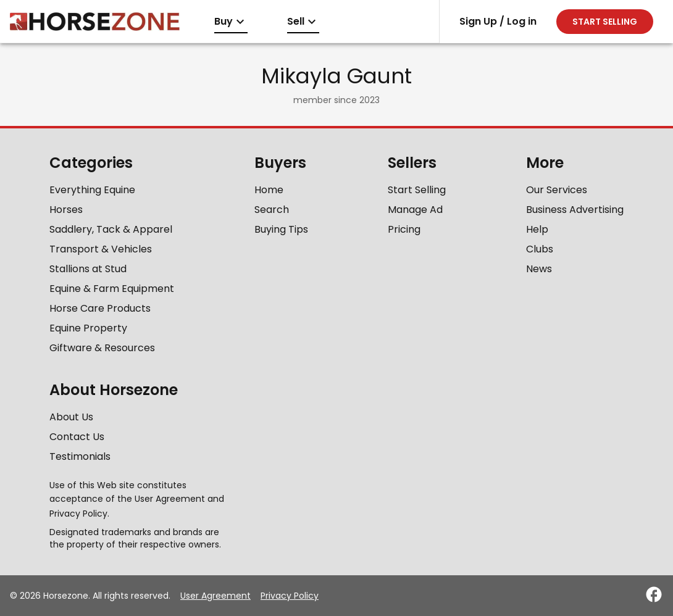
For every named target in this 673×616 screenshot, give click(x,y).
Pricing (404, 229)
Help (537, 229)
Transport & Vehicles (101, 249)
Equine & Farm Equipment (112, 289)
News (539, 269)
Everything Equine (92, 190)
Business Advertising (575, 210)
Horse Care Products (100, 308)
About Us (71, 417)
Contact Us (77, 437)
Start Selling (417, 190)
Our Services (557, 190)
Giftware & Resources (102, 348)
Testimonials (80, 456)
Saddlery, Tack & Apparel (111, 229)
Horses (66, 210)
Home (269, 190)
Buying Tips (281, 229)
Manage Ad (415, 210)
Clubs (540, 249)
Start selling (605, 22)
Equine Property (88, 328)
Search (272, 210)
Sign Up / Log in (498, 21)
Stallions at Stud (88, 269)
